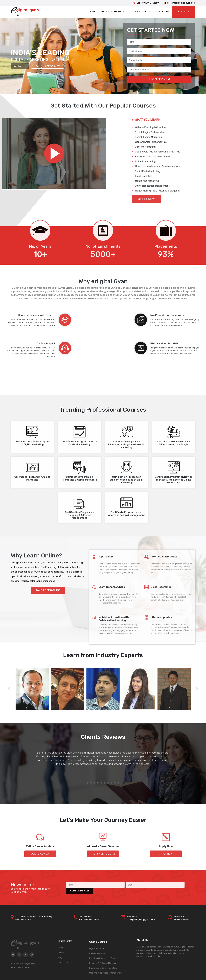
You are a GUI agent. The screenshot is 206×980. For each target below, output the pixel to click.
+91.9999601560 (89, 926)
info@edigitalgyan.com (141, 926)
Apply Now (166, 875)
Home (61, 971)
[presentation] (9, 688)
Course (61, 976)
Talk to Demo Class (103, 875)
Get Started (183, 12)
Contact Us (20, 66)
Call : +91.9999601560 (146, 3)
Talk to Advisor (40, 875)
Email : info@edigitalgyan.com (179, 3)
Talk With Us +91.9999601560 (47, 66)
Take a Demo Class (48, 635)
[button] (88, 783)
